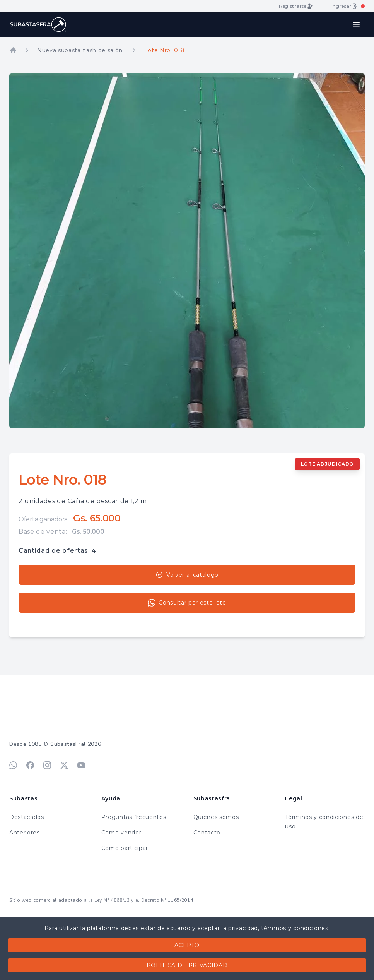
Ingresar (345, 6)
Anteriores (25, 833)
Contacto (207, 833)
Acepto (187, 945)
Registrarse (296, 6)
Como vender (121, 833)
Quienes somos (216, 817)
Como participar (125, 848)
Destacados (27, 817)
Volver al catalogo (187, 575)
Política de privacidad (187, 965)
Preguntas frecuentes (134, 817)
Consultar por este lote (187, 603)
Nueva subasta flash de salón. (81, 50)
